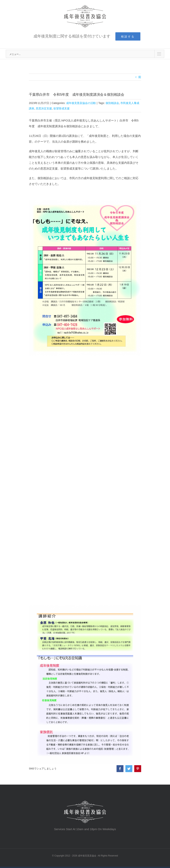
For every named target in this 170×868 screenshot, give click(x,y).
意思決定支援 (44, 108)
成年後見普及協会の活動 (81, 103)
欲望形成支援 (61, 108)
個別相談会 (112, 103)
